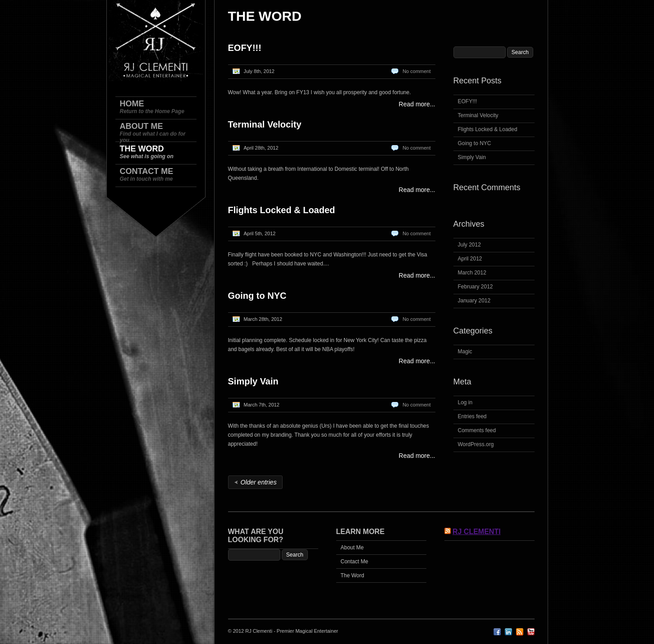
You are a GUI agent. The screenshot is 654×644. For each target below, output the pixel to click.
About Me (352, 548)
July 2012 (469, 245)
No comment (416, 71)
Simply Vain (253, 381)
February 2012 (476, 287)
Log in (465, 402)
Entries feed (472, 416)
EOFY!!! (245, 48)
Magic (465, 352)
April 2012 (470, 259)
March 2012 (472, 273)
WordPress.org (476, 444)
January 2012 (474, 301)
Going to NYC (257, 296)
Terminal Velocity (265, 124)
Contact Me (354, 562)
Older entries (259, 482)
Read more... (417, 104)
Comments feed (477, 430)
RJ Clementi (477, 532)
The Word (352, 575)
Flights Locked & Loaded (282, 210)
